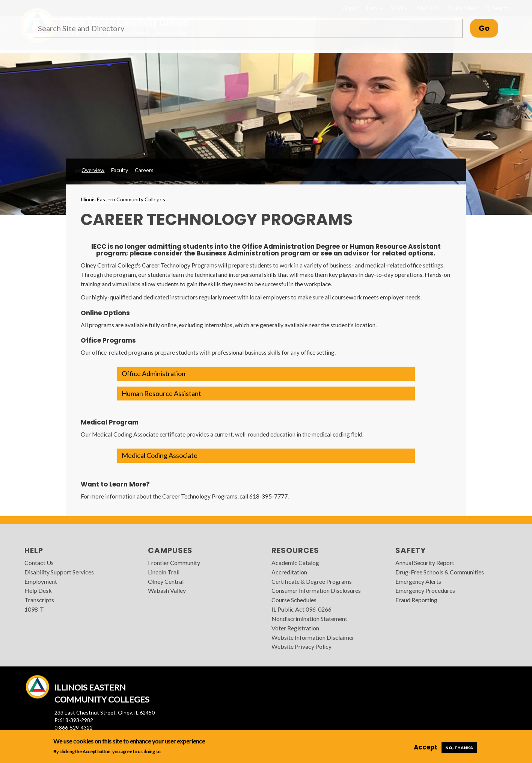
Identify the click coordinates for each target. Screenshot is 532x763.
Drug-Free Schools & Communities (440, 572)
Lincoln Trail (164, 572)
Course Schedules (294, 600)
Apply (350, 8)
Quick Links (463, 8)
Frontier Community (174, 563)
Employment (41, 581)
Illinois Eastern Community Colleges (123, 199)
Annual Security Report (425, 563)
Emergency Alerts (418, 581)
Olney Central (166, 581)
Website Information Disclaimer (313, 637)
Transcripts (39, 600)
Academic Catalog (295, 563)
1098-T (34, 609)
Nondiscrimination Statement (309, 619)
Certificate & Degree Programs (312, 581)
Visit (399, 8)
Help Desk (38, 590)
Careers (144, 170)
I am (374, 8)
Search (497, 8)
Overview (93, 170)
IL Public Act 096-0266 (301, 609)
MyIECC (428, 8)
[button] (266, 374)
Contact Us (39, 563)
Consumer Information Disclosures (316, 590)
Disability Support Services (59, 572)
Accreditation (289, 572)
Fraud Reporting (416, 600)
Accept (426, 747)
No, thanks (459, 748)
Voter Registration (295, 628)
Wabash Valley (167, 590)
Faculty (120, 170)
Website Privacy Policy (301, 646)
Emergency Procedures (425, 590)
